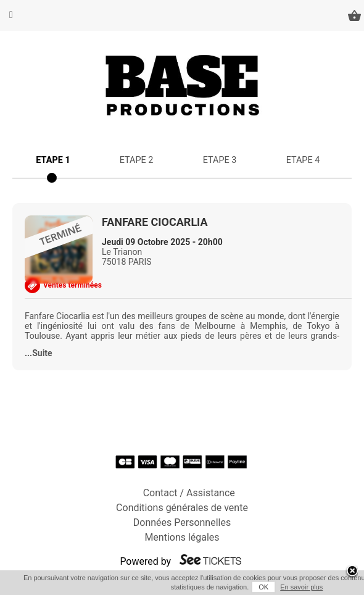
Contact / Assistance (189, 493)
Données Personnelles (182, 522)
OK (263, 587)
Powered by (145, 561)
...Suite (39, 353)
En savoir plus (301, 587)
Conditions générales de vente (182, 508)
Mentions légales (182, 537)
